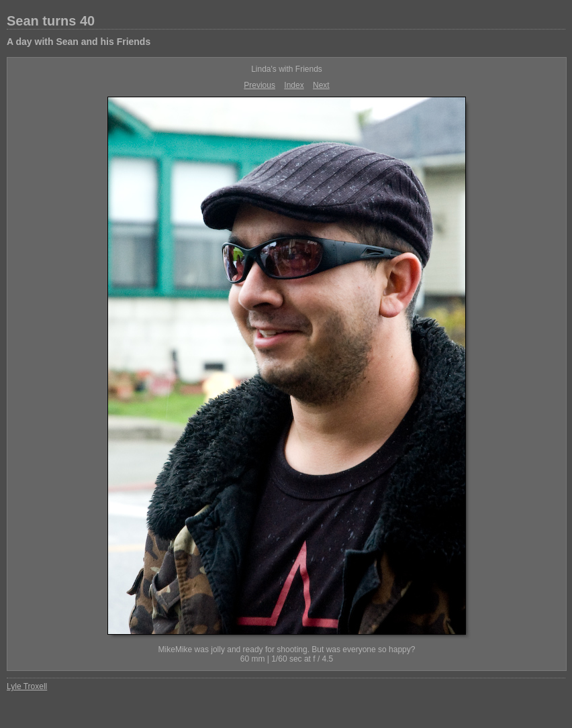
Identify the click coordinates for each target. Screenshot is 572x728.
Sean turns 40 (51, 21)
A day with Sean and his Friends (79, 42)
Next (321, 85)
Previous (259, 85)
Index (294, 85)
